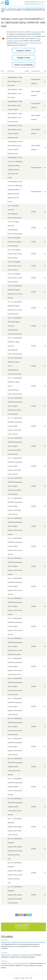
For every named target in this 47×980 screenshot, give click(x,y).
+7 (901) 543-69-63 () (33, 4)
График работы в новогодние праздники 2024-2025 (17, 955)
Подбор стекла (24, 58)
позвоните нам (36, 32)
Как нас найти (22, 925)
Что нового (7, 936)
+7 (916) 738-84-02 (35, 2)
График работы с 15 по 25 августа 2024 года (15, 963)
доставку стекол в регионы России (29, 43)
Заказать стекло (23, 51)
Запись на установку (23, 65)
